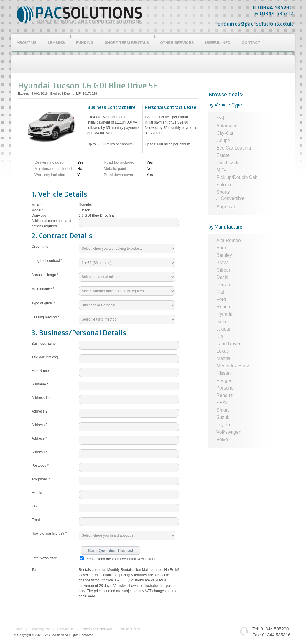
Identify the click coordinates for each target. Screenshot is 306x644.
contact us (65, 629)
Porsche (225, 388)
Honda (223, 307)
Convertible (233, 198)
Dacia (222, 277)
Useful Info (218, 43)
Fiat (220, 292)
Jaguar (223, 329)
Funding (85, 43)
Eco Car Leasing (234, 148)
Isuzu (222, 322)
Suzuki (223, 417)
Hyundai (225, 314)
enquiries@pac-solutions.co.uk (255, 24)
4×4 (220, 118)
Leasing (56, 43)
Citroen (224, 270)
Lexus (223, 351)
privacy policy (130, 629)
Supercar (226, 207)
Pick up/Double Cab (237, 177)
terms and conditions (97, 629)
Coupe (223, 141)
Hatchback (227, 163)
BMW (222, 263)
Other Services (177, 43)
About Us (27, 43)
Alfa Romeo (229, 240)
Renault (224, 395)
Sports (223, 192)
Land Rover (228, 344)
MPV (221, 170)
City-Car (225, 133)
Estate (223, 155)
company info (40, 629)
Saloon (224, 185)
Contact (251, 43)
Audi (221, 248)
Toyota (223, 425)
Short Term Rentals (127, 43)
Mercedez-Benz (233, 366)
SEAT (222, 403)
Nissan (223, 373)
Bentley (224, 255)
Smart (223, 410)
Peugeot (225, 381)
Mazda (223, 358)
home (18, 629)
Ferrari (223, 285)
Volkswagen (229, 432)
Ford (221, 299)
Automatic (227, 126)
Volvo (222, 440)
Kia (220, 336)
